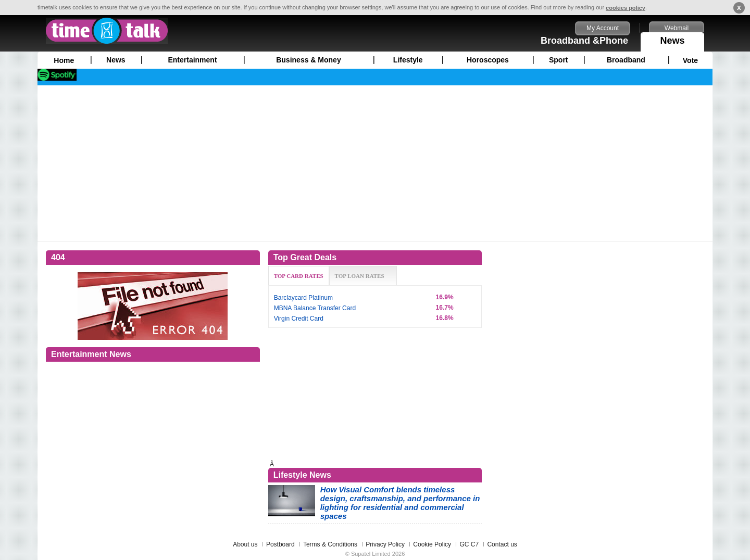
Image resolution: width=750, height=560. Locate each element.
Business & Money (308, 60)
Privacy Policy (385, 544)
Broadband (626, 60)
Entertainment (192, 60)
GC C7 (469, 544)
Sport (559, 60)
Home (64, 60)
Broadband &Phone (584, 41)
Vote (690, 60)
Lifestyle (408, 60)
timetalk (107, 31)
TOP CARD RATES (299, 276)
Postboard (280, 544)
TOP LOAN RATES (360, 276)
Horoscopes (488, 60)
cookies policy (626, 8)
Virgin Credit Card (299, 319)
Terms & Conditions (330, 544)
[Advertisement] (375, 163)
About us (245, 544)
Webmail (677, 28)
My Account (603, 28)
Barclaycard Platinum (303, 298)
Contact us (502, 544)
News (672, 39)
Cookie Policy (432, 544)
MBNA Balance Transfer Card (315, 308)
